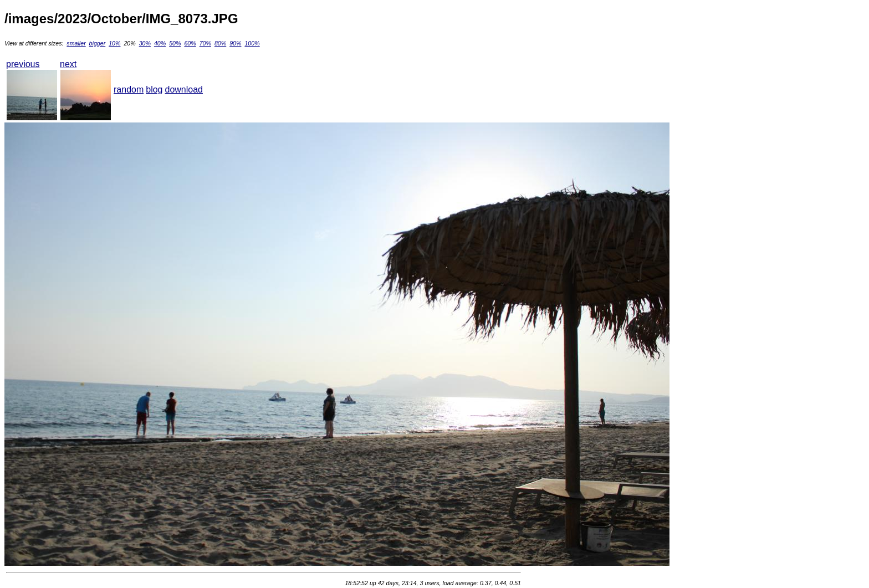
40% (160, 43)
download (184, 90)
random (129, 90)
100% (252, 43)
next (68, 64)
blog (154, 90)
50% (175, 43)
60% (190, 43)
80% (220, 43)
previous (23, 64)
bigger (98, 43)
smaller (76, 43)
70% (205, 43)
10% (114, 43)
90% (235, 43)
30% (145, 43)
